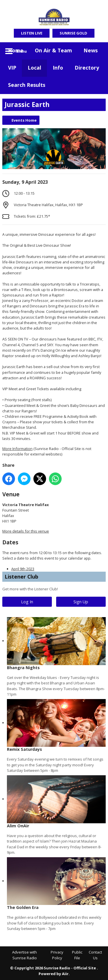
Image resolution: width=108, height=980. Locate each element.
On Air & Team (53, 50)
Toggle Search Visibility (97, 51)
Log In (27, 602)
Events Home (24, 120)
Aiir (65, 974)
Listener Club (21, 577)
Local (34, 68)
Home (16, 50)
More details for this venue (26, 531)
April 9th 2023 (23, 569)
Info (58, 68)
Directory (87, 68)
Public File (77, 955)
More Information (17, 449)
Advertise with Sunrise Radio (24, 955)
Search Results (27, 85)
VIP (12, 68)
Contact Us (95, 955)
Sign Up (81, 602)
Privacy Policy (57, 955)
